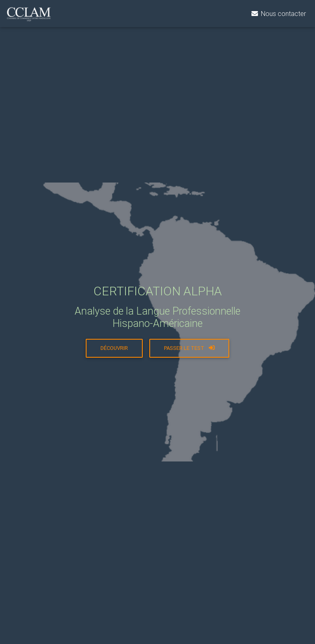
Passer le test (189, 348)
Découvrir (114, 348)
